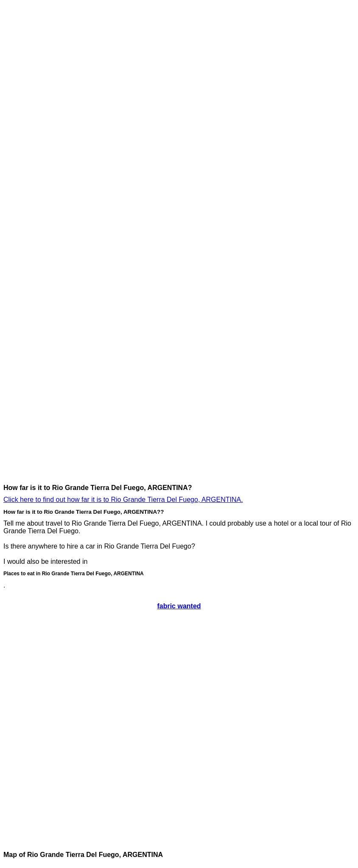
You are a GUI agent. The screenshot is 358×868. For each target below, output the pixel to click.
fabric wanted (179, 606)
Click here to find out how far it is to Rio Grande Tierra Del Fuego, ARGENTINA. (123, 500)
